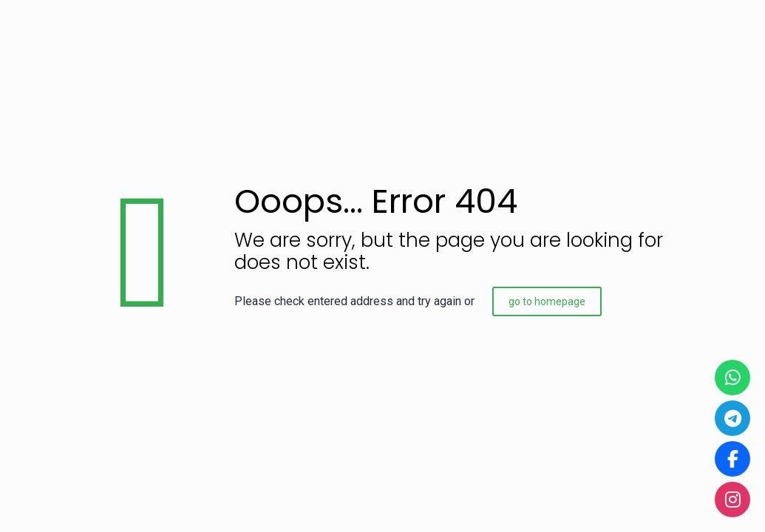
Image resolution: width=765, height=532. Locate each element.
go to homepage (547, 301)
